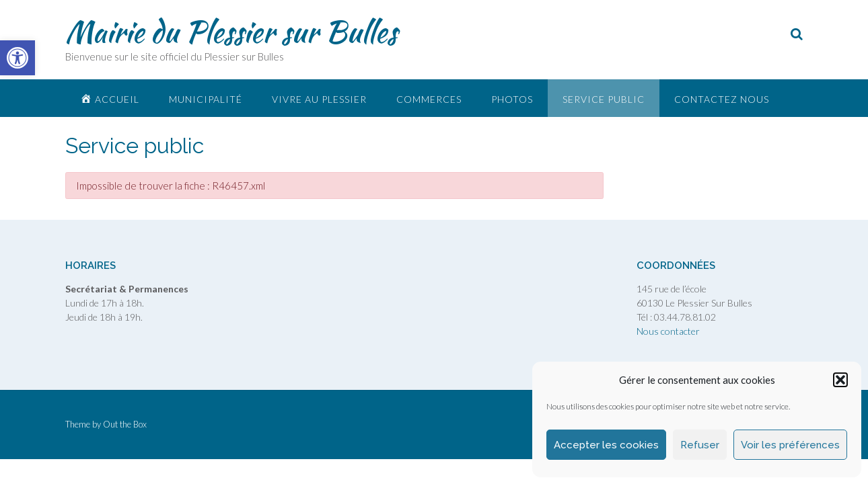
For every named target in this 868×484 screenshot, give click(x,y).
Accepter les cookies (606, 445)
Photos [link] (512, 99)
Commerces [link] (429, 99)
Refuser (700, 445)
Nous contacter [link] (668, 331)
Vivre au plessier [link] (319, 99)
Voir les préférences (790, 445)
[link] (17, 58)
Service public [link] (604, 99)
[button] (840, 380)
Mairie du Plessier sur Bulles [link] (231, 32)
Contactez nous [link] (722, 99)
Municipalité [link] (206, 99)
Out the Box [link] (125, 424)
